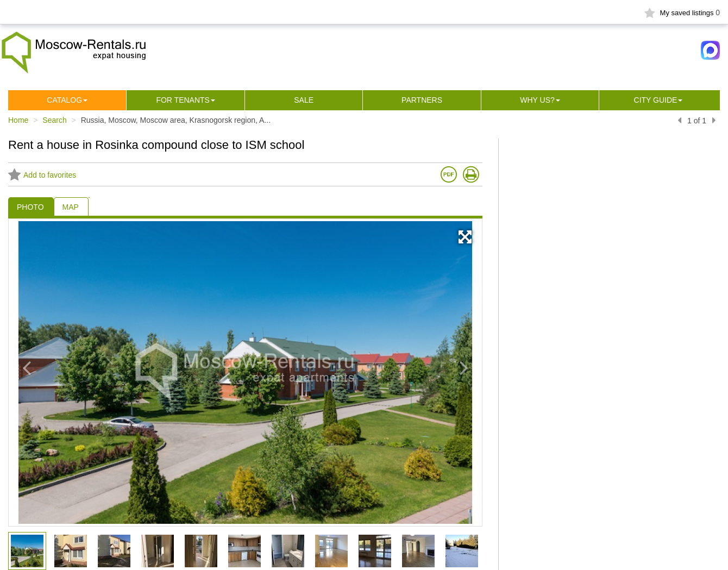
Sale (304, 100)
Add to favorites (42, 175)
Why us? (537, 100)
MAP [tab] (71, 207)
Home (18, 120)
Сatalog (64, 100)
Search (54, 120)
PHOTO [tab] (30, 207)
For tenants (183, 100)
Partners (422, 100)
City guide (656, 100)
